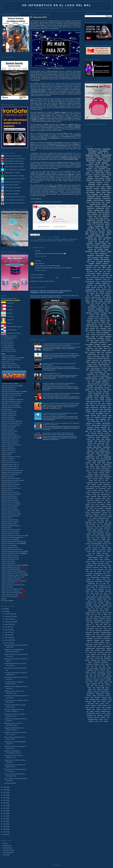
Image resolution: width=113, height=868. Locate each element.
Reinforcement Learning (105, 587)
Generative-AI (90, 187)
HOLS (109, 538)
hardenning (94, 706)
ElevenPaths (91, 161)
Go (102, 457)
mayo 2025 (8, 632)
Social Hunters (12, 427)
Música (99, 196)
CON (89, 222)
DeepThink (108, 534)
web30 (109, 467)
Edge (101, 410)
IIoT (104, 644)
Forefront (97, 396)
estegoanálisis (97, 394)
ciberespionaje (99, 226)
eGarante (108, 504)
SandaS (91, 481)
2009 (5, 827)
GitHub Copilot (95, 421)
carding (91, 465)
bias (87, 370)
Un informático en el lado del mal (57, 5)
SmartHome (106, 273)
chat (87, 331)
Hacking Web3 (12, 413)
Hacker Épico (11, 563)
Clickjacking (103, 419)
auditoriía (108, 696)
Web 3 (94, 690)
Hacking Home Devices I (15, 401)
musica (101, 609)
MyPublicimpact (7, 848)
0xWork (110, 613)
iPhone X (90, 609)
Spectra (90, 177)
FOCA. (98, 635)
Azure (108, 285)
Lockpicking (98, 579)
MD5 (105, 656)
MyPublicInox (89, 664)
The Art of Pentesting (13, 405)
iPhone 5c (103, 607)
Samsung (89, 447)
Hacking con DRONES (14, 504)
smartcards (101, 563)
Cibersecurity (102, 488)
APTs (87, 508)
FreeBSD (93, 637)
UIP (106, 686)
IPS (102, 575)
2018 (5, 803)
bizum (110, 599)
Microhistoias (108, 581)
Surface (88, 593)
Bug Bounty (11, 447)
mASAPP (94, 485)
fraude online (100, 256)
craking (92, 698)
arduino (108, 338)
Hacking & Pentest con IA (15, 392)
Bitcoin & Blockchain (13, 510)
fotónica (88, 526)
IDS (102, 421)
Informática (89, 646)
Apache (107, 224)
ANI (99, 615)
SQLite (109, 390)
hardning (99, 706)
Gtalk (98, 538)
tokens (91, 218)
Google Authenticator (104, 364)
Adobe (88, 417)
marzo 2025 (8, 637)
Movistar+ (102, 291)
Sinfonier (94, 323)
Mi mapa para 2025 (10, 783)
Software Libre (100, 236)
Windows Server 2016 (14, 368)
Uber (94, 554)
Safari (109, 412)
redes (97, 190)
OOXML (99, 273)
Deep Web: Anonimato (14, 526)
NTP (110, 544)
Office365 (109, 352)
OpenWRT (96, 670)
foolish (88, 362)
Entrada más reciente (37, 278)
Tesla (96, 481)
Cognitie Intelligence (96, 512)
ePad (87, 700)
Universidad (105, 177)
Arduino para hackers (14, 360)
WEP (101, 595)
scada (103, 356)
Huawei (96, 644)
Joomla (101, 337)
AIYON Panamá (9, 330)
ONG (89, 382)
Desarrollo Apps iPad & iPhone (16, 571)
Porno (98, 459)
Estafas (109, 187)
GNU (109, 429)
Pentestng (95, 585)
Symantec (97, 593)
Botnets (94, 287)
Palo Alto (102, 546)
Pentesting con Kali (14, 358)
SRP (103, 676)
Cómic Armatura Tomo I (14, 488)
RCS (97, 587)
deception (102, 504)
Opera (104, 390)
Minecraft (104, 660)
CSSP (88, 627)
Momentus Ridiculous (103, 358)
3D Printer (105, 362)
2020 (5, 798)
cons (107, 236)
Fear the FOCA (8, 340)
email (93, 439)
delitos (87, 467)
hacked (107, 256)
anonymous (91, 437)
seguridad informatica (93, 719)
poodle (104, 713)
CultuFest (35, 121)
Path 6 (107, 520)
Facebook (92, 183)
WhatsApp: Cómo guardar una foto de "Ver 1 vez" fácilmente (60, 354)
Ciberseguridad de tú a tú (15, 423)
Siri (99, 323)
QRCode (95, 548)
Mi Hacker (68, 173)
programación (91, 220)
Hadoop (90, 445)
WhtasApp (90, 692)
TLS (108, 461)
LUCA (106, 183)
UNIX (99, 481)
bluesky (87, 698)
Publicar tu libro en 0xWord (9, 298)
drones (89, 356)
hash (98, 562)
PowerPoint (89, 548)
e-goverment (99, 299)
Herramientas (100, 208)
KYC (86, 652)
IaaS (88, 577)
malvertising (104, 506)
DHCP (106, 569)
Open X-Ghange (94, 668)
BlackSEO (104, 315)
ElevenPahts (107, 410)
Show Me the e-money (14, 457)
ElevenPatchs (96, 633)
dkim (103, 354)
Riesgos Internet (12, 486)
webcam (96, 321)
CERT (101, 625)
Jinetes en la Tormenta (14, 445)
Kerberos (90, 494)
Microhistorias (11, 561)
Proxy (98, 281)
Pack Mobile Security (8, 348)
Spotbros (106, 682)
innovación (90, 206)
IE (100, 540)
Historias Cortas (12, 411)
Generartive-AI (107, 637)
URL (109, 686)
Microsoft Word (89, 477)
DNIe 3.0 (101, 491)
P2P (98, 329)
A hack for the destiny (13, 502)
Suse (104, 552)
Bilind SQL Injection (105, 623)
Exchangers (89, 635)
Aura (98, 187)
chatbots (90, 394)
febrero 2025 (9, 640)
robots (105, 279)
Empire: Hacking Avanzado (15, 470)
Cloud (101, 258)
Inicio (57, 278)
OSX (90, 546)
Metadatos (90, 179)
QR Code (95, 479)
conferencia (98, 279)
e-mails (93, 337)
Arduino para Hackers (14, 478)
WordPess (108, 694)
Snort (86, 682)
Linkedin (92, 329)
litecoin (98, 506)
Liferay (98, 654)
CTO (97, 488)
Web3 (109, 192)
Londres (93, 656)
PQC (110, 496)
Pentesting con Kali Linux (15, 549)
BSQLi (100, 386)
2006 (5, 834)
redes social (97, 717)
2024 (5, 787)
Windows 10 (94, 232)
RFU (87, 674)
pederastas (106, 609)
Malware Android (12, 524)
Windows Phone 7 (91, 694)
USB (88, 350)
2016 (5, 808)
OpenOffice (101, 338)
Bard (87, 329)
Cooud (97, 629)
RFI (89, 433)
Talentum (89, 269)
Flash (104, 571)
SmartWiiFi (108, 680)
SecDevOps (91, 392)
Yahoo (88, 335)
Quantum (109, 291)
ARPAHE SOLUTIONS (11, 333)
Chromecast (101, 569)
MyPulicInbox (97, 664)
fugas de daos (91, 704)
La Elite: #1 (11, 459)
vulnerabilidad (89, 565)
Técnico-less (96, 269)
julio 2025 (8, 627)
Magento (97, 475)
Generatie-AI (90, 573)
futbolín (97, 704)
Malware (105, 163)
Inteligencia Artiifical (105, 577)
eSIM (100, 605)
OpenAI (90, 260)
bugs (89, 214)
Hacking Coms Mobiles (14, 579)
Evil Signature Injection (106, 633)
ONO (92, 666)
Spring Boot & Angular (14, 484)
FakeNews (94, 301)
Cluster (9, 528)
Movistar (105, 204)
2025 (5, 611)
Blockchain (106, 196)
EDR (93, 536)
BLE (110, 362)
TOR (109, 287)
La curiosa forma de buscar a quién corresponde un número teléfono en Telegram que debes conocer (60, 414)
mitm (101, 194)
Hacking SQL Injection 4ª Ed (15, 575)
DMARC (95, 491)
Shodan (91, 242)
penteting (94, 563)
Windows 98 (96, 692)
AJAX (96, 615)
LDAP (100, 271)
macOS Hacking (12, 508)
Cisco (95, 443)
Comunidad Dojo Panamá (11, 327)
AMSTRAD (109, 378)
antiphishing (107, 360)
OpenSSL (95, 412)
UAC (103, 269)
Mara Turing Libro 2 (13, 441)
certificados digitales (95, 370)
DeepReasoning (90, 457)
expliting (94, 702)
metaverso (103, 265)
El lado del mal (40, 144)
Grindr (102, 641)
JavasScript (98, 650)
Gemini (107, 258)
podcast (108, 234)
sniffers (90, 346)
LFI (108, 421)
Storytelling (10, 417)
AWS (110, 416)
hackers (108, 165)
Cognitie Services (90, 629)
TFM (101, 593)
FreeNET (109, 571)
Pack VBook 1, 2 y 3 (8, 362)
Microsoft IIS (91, 520)
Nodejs (99, 496)
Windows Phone (106, 425)
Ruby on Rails (103, 412)
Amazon (98, 263)
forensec (109, 702)
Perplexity (89, 321)
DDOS (107, 394)
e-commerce (96, 356)
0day (92, 341)
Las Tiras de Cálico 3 (14, 403)
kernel (109, 370)
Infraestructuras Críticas (14, 514)
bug (89, 194)
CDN (89, 532)
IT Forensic (7, 316)
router (96, 528)
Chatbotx (104, 627)
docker (97, 265)
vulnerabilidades (96, 350)
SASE (87, 676)
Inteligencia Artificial (92, 155)
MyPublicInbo (97, 662)
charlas (64, 239)
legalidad (97, 295)
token (94, 275)
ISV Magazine (108, 575)
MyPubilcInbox (108, 477)
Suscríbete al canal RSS (12, 194)
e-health (102, 400)
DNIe (95, 364)
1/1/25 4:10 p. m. (41, 256)
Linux (96, 169)
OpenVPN (105, 496)
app (110, 368)
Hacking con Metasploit (14, 494)
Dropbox (104, 429)
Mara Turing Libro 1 (13, 443)
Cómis (101, 629)
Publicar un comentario (37, 275)
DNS (104, 230)
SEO (102, 317)
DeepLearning (92, 311)
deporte (92, 467)
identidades (108, 708)
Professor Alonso (8, 342)
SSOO (92, 591)
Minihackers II (12, 388)
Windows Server (99, 210)
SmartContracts (105, 246)
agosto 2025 (8, 624)
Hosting (97, 516)
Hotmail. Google (89, 644)
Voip (106, 305)
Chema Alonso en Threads (10, 173)
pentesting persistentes (93, 611)
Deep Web (102, 319)
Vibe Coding (105, 554)
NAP (97, 583)
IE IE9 (96, 218)
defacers (96, 560)
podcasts (90, 230)
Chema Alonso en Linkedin (10, 191)
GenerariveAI (100, 637)
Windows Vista (106, 206)
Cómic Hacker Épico (13, 532)
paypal (98, 467)
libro (95, 238)
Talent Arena (37, 127)
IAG (107, 492)
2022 (5, 792)
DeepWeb (90, 396)
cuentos (104, 370)
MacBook (88, 412)
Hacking (90, 149)
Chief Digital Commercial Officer (62, 147)
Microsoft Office (92, 338)
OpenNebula (90, 670)
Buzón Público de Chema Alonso (14, 161)
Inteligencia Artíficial (90, 648)
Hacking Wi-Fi (11, 449)
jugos (93, 710)
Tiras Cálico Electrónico (15, 472)
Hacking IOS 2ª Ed (13, 547)
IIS (108, 240)
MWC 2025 (55, 120)
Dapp (94, 534)
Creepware (89, 534)
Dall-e (87, 571)
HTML (108, 321)
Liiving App (104, 654)
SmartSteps (101, 591)
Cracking (102, 242)
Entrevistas (97, 181)
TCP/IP (88, 425)
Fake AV (108, 536)
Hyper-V (89, 540)
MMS (88, 658)
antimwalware (92, 599)
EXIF (91, 571)
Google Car (88, 514)
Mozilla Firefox (95, 327)
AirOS (91, 617)
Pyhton (95, 522)
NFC (103, 352)
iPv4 (89, 258)
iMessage (90, 451)
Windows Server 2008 (92, 435)
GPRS (100, 238)
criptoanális (97, 698)
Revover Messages (101, 674)
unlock (97, 721)
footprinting (108, 299)
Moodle (96, 477)
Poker (107, 546)
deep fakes (90, 427)
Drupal (98, 457)
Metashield (108, 337)
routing (101, 528)
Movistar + (102, 232)
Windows (89, 169)
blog (45, 239)
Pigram (92, 498)
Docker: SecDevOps (13, 492)
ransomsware (90, 528)
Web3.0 (94, 502)
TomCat (105, 593)
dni (102, 524)
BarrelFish (97, 623)
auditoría (97, 188)
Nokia (104, 583)
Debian (103, 341)
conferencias (73, 239)
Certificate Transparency (98, 532)
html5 (99, 416)
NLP (101, 583)
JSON (108, 540)
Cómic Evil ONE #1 (13, 482)
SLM (98, 406)
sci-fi (96, 386)
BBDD (98, 510)
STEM (87, 678)
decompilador (89, 605)
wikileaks (103, 321)
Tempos (97, 177)
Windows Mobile (96, 425)
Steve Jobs (99, 392)
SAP (86, 550)
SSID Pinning (108, 676)
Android (107, 171)
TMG (99, 684)
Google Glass (104, 514)
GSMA (91, 404)
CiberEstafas (11, 433)
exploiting (91, 236)
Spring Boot (11, 476)
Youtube (90, 216)
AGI (92, 615)
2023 (5, 790)
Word (87, 599)
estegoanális (105, 605)
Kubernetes (11, 429)
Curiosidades (35, 241)
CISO (105, 386)
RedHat (93, 406)
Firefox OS (108, 635)
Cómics (99, 184)
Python (103, 188)
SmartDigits (96, 680)
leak (97, 254)
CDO (109, 303)
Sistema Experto (107, 678)
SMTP (107, 445)
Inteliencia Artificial (106, 646)
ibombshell (104, 427)
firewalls (88, 506)
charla (103, 323)
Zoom (92, 504)
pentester (98, 303)
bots (97, 293)
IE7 (105, 421)
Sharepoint (103, 406)
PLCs (110, 431)
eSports (88, 562)
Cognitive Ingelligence (105, 471)
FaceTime (107, 491)
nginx (98, 526)
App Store (104, 417)
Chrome (89, 267)
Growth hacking (95, 492)
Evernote (99, 571)
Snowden (91, 682)
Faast (93, 262)
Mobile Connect (105, 396)
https (96, 271)
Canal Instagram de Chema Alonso (15, 203)
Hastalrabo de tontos (93, 366)
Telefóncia (107, 684)
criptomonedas (92, 212)
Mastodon (89, 423)
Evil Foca (100, 287)
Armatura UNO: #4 (13, 463)
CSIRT (105, 625)
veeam (101, 721)
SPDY (99, 676)
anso (36, 251)
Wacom (108, 688)
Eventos (43, 241)
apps (95, 285)
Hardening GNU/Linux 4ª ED (16, 551)
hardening (89, 165)
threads (93, 613)
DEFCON (94, 380)
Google (98, 157)
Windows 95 (92, 524)
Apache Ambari (97, 617)
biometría (108, 269)
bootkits (96, 483)
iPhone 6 (103, 562)
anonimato (90, 285)
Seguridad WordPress (14, 516)
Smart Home (96, 376)
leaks (109, 408)
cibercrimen (91, 208)
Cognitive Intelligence (94, 198)
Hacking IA (11, 384)
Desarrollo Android (13, 555)
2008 (5, 829)
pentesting (92, 153)
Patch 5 (108, 670)
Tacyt (109, 267)
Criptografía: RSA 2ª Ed (14, 553)
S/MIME (107, 479)
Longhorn (104, 579)
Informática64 (89, 344)
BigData (89, 200)
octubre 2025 (9, 619)
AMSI (99, 566)
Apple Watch (108, 508)
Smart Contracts (95, 368)
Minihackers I (12, 390)
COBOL (87, 569)
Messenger (102, 374)
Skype (88, 368)
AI (105, 153)
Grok (110, 514)
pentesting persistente (91, 378)
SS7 (90, 550)
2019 (5, 800)
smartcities (90, 441)
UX (103, 481)
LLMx (88, 654)
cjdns (95, 603)
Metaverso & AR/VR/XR (14, 407)
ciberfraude (107, 601)
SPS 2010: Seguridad (13, 591)
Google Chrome (95, 234)
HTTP (95, 267)
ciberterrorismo (94, 408)
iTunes (103, 708)
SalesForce (95, 550)
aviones (106, 558)
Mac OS (92, 658)
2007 (5, 832)
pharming (102, 611)
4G (109, 427)
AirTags (109, 566)
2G (88, 469)
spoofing (100, 250)
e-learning (107, 560)
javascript (95, 258)
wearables (99, 613)
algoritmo (103, 449)
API (105, 325)
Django (88, 536)
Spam (104, 192)
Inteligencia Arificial (95, 577)
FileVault (103, 635)
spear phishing (99, 372)
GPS (96, 242)
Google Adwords (106, 638)
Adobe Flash (102, 441)
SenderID (94, 433)
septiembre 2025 (10, 622)
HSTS (107, 443)
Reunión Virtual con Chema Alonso (15, 159)
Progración (94, 672)
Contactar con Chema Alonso (13, 156)
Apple (88, 173)
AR (102, 615)
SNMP (104, 498)
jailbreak (96, 252)
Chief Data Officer (36, 147)
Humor (99, 161)
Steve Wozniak (106, 423)
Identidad (102, 169)
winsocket (106, 721)
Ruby (105, 348)
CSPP (108, 356)
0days (93, 453)
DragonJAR (7, 303)
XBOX (87, 337)
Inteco (99, 646)
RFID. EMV (109, 672)
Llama (109, 289)
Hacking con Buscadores (14, 585)
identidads (89, 710)
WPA (87, 524)
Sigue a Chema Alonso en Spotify (14, 176)
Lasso (104, 516)
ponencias (98, 713)
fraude (108, 202)
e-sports (107, 414)
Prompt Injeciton (101, 672)
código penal (108, 603)
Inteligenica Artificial (100, 648)
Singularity (99, 552)
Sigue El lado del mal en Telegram (13, 164)
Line (93, 579)
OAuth (89, 376)
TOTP (92, 299)
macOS (106, 309)
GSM (109, 325)
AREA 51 (7, 323)
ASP (94, 469)
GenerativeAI (105, 190)
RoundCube (101, 589)
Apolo (101, 567)
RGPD (91, 674)
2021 (5, 795)
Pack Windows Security (9, 350)
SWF (95, 678)
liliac (97, 609)
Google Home (106, 380)
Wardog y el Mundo (13, 557)
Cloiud (109, 627)
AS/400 (106, 615)
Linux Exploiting (12, 545)
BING (108, 220)
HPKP (105, 573)
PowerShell (106, 198)
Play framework (102, 585)
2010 (5, 824)
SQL (110, 522)
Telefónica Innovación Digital (39, 140)
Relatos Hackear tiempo (14, 437)
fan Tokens (90, 271)
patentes (108, 439)
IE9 (92, 390)
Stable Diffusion (97, 447)
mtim (109, 710)
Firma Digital (94, 342)
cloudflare (90, 319)
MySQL (104, 244)
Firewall (104, 289)
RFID (104, 404)
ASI (110, 615)
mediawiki (105, 710)
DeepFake (92, 631)
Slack (96, 591)
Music (98, 445)
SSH (110, 348)
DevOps (108, 341)
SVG (91, 678)
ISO (107, 644)
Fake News (105, 275)
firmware (104, 702)
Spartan (101, 682)
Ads (92, 417)
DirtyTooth (92, 352)
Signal (94, 552)
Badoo (92, 623)
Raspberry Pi (11, 453)
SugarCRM (94, 684)
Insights (95, 646)
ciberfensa (100, 601)
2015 (5, 811)
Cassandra (93, 627)
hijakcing (105, 706)
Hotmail (93, 335)
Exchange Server (106, 331)
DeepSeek (101, 311)
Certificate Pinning (91, 429)
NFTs (92, 295)
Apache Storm (89, 619)
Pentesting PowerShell (14, 530)
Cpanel (107, 532)
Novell (93, 459)
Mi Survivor (77, 173)
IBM (88, 327)
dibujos (102, 293)
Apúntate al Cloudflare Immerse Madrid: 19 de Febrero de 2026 (61, 403)
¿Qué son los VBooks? (9, 356)
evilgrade (93, 562)
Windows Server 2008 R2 (104, 597)
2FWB (98, 453)
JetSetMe (109, 650)
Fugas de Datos (96, 297)
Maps (99, 494)
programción (100, 715)
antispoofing (90, 483)
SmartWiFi (103, 329)
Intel (96, 404)
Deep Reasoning (99, 388)
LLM (93, 173)
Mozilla (101, 477)
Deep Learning (96, 202)
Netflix (108, 374)
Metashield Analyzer (97, 544)
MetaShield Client (105, 475)
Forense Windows (12, 597)
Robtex (109, 548)
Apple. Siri (109, 619)
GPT (104, 240)
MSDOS (99, 431)
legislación (89, 313)
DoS (89, 421)
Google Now (97, 641)
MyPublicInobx (92, 583)
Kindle (95, 652)
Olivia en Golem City (15, 395)
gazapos (102, 704)
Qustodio (93, 587)
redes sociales (92, 240)
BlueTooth (107, 262)
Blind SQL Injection (104, 212)
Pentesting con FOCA (14, 543)
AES (110, 506)
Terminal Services (106, 281)
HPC (88, 642)
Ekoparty (7, 313)
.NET (100, 240)
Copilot (109, 488)
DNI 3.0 (106, 629)
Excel (99, 275)
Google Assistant (98, 573)
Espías (97, 536)
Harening (102, 642)
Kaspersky (90, 542)
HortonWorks (89, 575)
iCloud (109, 483)
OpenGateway (34, 155)
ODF (103, 297)
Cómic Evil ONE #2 (14, 474)
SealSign (102, 398)
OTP (101, 366)
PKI (94, 423)
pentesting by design (105, 712)
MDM (95, 494)
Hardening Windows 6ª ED (14, 581)
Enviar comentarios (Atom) (46, 281)
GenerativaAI (90, 638)
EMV (110, 512)
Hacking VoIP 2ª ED (13, 559)
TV (89, 414)
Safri (98, 678)
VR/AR (107, 317)
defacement (107, 465)
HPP (87, 516)
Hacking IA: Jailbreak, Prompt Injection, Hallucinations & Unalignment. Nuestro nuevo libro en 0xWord (51, 292)
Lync (102, 656)
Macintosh (100, 542)
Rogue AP (101, 479)
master (96, 451)
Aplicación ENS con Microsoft (16, 577)
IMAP (94, 575)
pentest (97, 165)
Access (91, 508)
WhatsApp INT (12, 419)
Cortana (90, 491)
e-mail (108, 181)
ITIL (111, 644)
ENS (94, 346)
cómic (96, 319)
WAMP (103, 688)
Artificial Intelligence (101, 167)
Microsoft (89, 188)
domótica (97, 427)
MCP (109, 579)
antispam (97, 344)
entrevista (93, 416)
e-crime (92, 254)
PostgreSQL (89, 522)
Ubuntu (90, 250)
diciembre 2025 (9, 614)
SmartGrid (102, 680)
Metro (99, 660)
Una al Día (10, 587)
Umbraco (90, 688)
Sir (101, 678)
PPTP (103, 445)
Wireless (90, 248)
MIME (109, 656)
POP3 (97, 546)
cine (98, 305)
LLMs (103, 187)
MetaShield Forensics (104, 518)
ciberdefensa (102, 483)
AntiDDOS (97, 417)
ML (88, 333)
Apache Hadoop (106, 469)
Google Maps (107, 457)
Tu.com (77, 153)
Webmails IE (106, 690)
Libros (109, 159)
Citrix (88, 262)
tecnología (101, 378)
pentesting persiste (91, 713)
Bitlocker (88, 471)
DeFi (100, 380)
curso (108, 323)
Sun (101, 360)
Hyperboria (95, 540)
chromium (95, 601)
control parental (105, 384)
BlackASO (100, 530)
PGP (96, 348)
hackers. (107, 704)
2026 (5, 609)
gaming (98, 289)
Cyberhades (6, 855)
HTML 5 (102, 492)
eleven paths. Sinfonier (94, 700)
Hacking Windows (12, 498)
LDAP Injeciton (108, 652)
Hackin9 (91, 516)
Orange (98, 520)
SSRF (108, 498)
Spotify (109, 335)
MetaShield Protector (91, 291)
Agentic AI (104, 566)
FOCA (109, 175)
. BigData (104, 613)
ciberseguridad (106, 155)
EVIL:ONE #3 (12, 451)
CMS (97, 419)
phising (107, 611)
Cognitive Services (95, 204)
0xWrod (88, 615)
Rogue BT (95, 589)
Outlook (96, 398)
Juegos (91, 226)
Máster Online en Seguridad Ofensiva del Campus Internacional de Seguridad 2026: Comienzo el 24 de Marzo (61, 394)
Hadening (97, 642)
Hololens (107, 642)
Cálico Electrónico (8, 344)
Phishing (97, 206)
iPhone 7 (109, 607)
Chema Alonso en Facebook (13, 188)
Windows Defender (105, 692)
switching (89, 530)
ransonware (90, 717)
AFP (95, 566)
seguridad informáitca (95, 487)
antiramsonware (101, 696)
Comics (90, 171)
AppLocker (96, 619)
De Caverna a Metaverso (15, 421)
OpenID (109, 668)
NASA (102, 664)
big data (107, 194)
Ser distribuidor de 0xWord (9, 336)
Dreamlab (7, 310)
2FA (100, 214)
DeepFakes (106, 216)
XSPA (97, 449)
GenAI (108, 169)
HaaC (87, 431)
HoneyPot (102, 473)
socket (106, 719)
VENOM (98, 688)
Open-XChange (103, 668)
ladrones (93, 506)
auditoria (105, 599)
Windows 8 (89, 252)
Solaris (96, 682)
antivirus (104, 344)
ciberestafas (102, 285)
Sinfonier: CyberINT (13, 522)
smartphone (91, 283)
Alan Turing (88, 567)
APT (105, 271)
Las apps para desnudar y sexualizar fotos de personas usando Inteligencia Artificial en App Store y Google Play (61, 345)
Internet (108, 173)
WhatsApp (92, 184)
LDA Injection (100, 652)
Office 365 (95, 360)
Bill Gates (108, 453)
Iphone (91, 167)
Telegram (92, 263)
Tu (90, 595)
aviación (101, 558)
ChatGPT (100, 183)
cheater (89, 601)
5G (91, 469)
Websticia (106, 392)
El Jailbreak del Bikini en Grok (51, 373)
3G (97, 337)
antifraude (108, 556)
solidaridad (88, 613)
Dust (108, 319)
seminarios (104, 487)
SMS (103, 234)
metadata (98, 244)
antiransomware (105, 376)
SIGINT (95, 676)
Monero (88, 496)
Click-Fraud (101, 443)
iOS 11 (110, 706)
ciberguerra (91, 256)
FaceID (90, 473)
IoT (95, 230)
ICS (91, 431)
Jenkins (103, 650)
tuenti (88, 341)
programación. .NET (91, 715)
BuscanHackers (90, 488)
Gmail (107, 228)
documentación (92, 307)
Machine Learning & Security (16, 480)
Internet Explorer (98, 200)
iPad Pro (98, 708)
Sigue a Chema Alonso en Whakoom (15, 170)
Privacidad (90, 157)
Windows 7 (106, 214)
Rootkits (99, 423)
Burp (110, 567)
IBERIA (100, 644)
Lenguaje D (93, 654)
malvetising (99, 710)
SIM (93, 382)
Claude (98, 331)
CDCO (97, 471)
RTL (100, 548)
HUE (108, 573)
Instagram (93, 305)
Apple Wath (102, 619)
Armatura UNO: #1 (13, 469)
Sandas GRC (90, 500)
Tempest (108, 398)
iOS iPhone (92, 708)
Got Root (10, 518)
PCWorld (96, 260)
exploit (89, 224)
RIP (95, 674)
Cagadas (103, 510)
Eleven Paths (100, 173)
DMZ (109, 419)
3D (103, 394)
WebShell (99, 690)
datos (107, 311)
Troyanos (105, 263)
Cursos (91, 163)
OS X (100, 390)
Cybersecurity (90, 374)
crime (98, 524)
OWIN (104, 666)
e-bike (101, 560)
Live (91, 518)
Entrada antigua (76, 278)
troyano (101, 325)
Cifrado (90, 210)
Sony (102, 500)
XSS (99, 216)
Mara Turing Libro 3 (13, 439)
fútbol (108, 449)
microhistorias (105, 260)
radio (110, 265)
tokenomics (100, 224)
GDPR (99, 352)
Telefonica (88, 463)
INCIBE (99, 575)
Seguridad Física (98, 222)
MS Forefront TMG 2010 (14, 593)
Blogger (104, 350)
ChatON (99, 627)
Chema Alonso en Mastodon (11, 182)
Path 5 (101, 348)
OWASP (105, 431)
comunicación (101, 603)
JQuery (92, 650)
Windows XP (103, 254)
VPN (102, 305)
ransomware (108, 301)
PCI (93, 546)
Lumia (98, 656)
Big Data (10, 409)
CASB (97, 625)
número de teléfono (106, 526)
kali (95, 250)
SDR (106, 522)
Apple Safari (95, 410)
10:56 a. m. (57, 237)
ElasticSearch (89, 633)
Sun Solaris (104, 368)
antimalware (107, 238)
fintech (99, 702)
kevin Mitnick (103, 408)
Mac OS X (106, 248)
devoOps (95, 605)
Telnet (88, 686)
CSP (109, 625)
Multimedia (89, 398)
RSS (89, 323)
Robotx (109, 674)
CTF (91, 569)
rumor (108, 717)
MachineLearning (90, 581)
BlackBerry (91, 455)
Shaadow (109, 550)
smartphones (107, 528)
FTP (103, 402)
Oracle (106, 250)
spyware (88, 410)
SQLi (102, 327)
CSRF (106, 372)
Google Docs (90, 641)
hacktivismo (99, 309)
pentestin (100, 485)
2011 (5, 821)
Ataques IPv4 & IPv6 (13, 366)
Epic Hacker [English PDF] (15, 538)
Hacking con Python (13, 534)
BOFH (102, 453)
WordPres (89, 696)
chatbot (101, 301)
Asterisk (106, 567)
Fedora (88, 538)
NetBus (107, 664)
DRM (110, 569)
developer (88, 275)
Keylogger (89, 579)
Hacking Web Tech (13, 520)
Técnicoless (89, 265)
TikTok (87, 400)
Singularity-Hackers (9, 850)
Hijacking (98, 283)
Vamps (89, 502)
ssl (109, 279)
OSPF (96, 666)
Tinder (94, 463)
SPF (99, 354)
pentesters (97, 313)
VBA (94, 688)
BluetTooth (89, 625)
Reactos (104, 548)
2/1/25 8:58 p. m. (41, 270)
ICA (94, 445)
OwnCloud (103, 670)
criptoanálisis (90, 386)
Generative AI (101, 220)
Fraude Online (11, 583)
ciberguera (90, 560)
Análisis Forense (12, 496)
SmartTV (103, 252)
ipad (95, 216)
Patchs (102, 520)
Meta (96, 390)
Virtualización (106, 447)
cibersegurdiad (89, 603)
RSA (109, 366)
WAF (89, 449)
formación (107, 161)
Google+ (88, 492)
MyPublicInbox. (105, 662)
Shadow (89, 552)
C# (105, 530)
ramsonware (107, 715)
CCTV (108, 530)
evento (98, 439)
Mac (93, 303)
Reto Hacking (100, 179)
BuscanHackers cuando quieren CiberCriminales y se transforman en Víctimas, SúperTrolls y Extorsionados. (58, 434)
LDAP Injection (95, 277)
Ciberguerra (11, 397)
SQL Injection (90, 192)
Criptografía (91, 196)
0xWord (5, 843)
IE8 (101, 516)
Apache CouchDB (106, 617)
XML (105, 502)
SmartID (107, 433)
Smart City (100, 433)
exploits (102, 277)
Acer (88, 617)
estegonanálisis (107, 524)
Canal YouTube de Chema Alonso (14, 200)
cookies (89, 439)
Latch (102, 165)
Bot (93, 471)
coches (96, 400)
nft (102, 295)
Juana (37, 261)
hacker (110, 344)
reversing (104, 313)
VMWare (99, 554)
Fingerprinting (98, 171)
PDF (105, 287)
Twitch (93, 595)
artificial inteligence (93, 558)
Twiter (92, 686)
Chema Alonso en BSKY (10, 185)
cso (101, 465)
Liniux (109, 654)
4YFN (64, 126)
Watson (90, 690)
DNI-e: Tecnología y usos (14, 589)
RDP (105, 366)
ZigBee (94, 696)
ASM (96, 441)
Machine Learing (99, 658)
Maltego (95, 518)
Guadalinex (108, 641)
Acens (96, 508)
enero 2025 (8, 643)
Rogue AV (89, 589)
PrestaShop (98, 498)
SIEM (91, 676)
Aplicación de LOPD (12, 595)
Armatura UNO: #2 (13, 466)
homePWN (97, 607)
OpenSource (89, 348)
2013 (5, 816)
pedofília (92, 712)
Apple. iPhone (90, 621)
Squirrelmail (108, 591)
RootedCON (77, 120)
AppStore (101, 508)
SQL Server (95, 246)
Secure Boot (102, 550)
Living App (99, 262)
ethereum (101, 307)
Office (104, 267)
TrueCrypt (107, 500)
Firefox (98, 228)
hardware (94, 214)
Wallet (104, 463)
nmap (103, 439)
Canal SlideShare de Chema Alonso (15, 197)
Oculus (108, 666)
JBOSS (104, 540)
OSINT (9, 455)
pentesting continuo (104, 451)
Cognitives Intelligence (103, 455)
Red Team (10, 490)
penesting (97, 712)
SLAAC (90, 461)
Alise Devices (95, 567)
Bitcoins (107, 222)
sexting (91, 372)
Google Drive (96, 514)
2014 (5, 813)
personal (60, 241)
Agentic (97, 341)
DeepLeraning (99, 631)
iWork (89, 485)
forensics (92, 331)
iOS (103, 181)
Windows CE (106, 595)
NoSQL (89, 479)
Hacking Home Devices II (15, 394)
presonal (108, 713)
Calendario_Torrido (94, 317)
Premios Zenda (64, 135)
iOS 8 (87, 708)
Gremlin (88, 459)
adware (93, 293)
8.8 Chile (7, 306)
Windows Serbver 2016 (92, 597)
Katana (90, 652)
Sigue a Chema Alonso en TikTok (14, 167)
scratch (88, 453)
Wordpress (90, 244)
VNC (97, 595)
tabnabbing (91, 721)
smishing (101, 719)
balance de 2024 (40, 21)
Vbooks (93, 414)
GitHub (99, 346)
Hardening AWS (12, 415)
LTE (95, 542)
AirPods (98, 469)
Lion (94, 431)
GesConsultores (98, 638)
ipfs (94, 609)
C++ (93, 625)
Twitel (109, 329)
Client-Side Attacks (13, 500)
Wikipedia (100, 502)
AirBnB (95, 530)
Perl (88, 498)
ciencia (97, 504)
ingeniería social (96, 362)
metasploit (95, 194)
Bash (110, 487)
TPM (103, 684)
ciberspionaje (105, 437)
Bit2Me (88, 287)
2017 (5, 806)
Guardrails (103, 538)
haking (92, 607)
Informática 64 (103, 342)
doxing (107, 354)
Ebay (95, 571)
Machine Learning (100, 175)
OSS (100, 666)
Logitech (88, 656)
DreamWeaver (107, 631)
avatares (98, 437)
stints (71, 112)
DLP (99, 429)
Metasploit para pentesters (17, 565)
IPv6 (94, 224)
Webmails (107, 327)
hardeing (88, 706)
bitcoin (107, 210)
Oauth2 (89, 360)
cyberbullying (100, 414)
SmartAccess (89, 680)
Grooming (95, 473)
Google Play (98, 248)
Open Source (104, 218)
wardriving (104, 467)
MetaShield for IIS (99, 581)
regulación (103, 717)
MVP (99, 404)
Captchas (90, 364)
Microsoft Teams (105, 494)
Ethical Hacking (12, 364)
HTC (92, 642)
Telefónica (68, 241)
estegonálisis (104, 700)
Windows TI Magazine (103, 333)
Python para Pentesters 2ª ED (16, 536)
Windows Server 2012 (14, 567)
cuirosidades (104, 698)
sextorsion (104, 416)
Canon (95, 569)
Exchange (102, 536)
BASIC (93, 510)
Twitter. (96, 686)
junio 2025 (8, 630)
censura (97, 465)
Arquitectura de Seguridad (16, 399)
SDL (106, 589)
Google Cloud (91, 358)
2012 (5, 819)
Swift (92, 593)
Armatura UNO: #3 (13, 465)
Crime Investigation (13, 506)
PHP (107, 242)
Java (99, 267)
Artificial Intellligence (99, 621)
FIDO (94, 635)
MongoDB (93, 496)
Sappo (95, 461)
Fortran (88, 637)
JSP (110, 492)
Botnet (104, 303)
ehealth (87, 416)
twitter (98, 192)
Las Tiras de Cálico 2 (14, 425)
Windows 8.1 (106, 382)
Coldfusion (105, 512)
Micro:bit (105, 544)
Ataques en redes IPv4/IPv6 (15, 573)
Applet (89, 510)
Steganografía (102, 461)
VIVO (106, 481)
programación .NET (92, 325)
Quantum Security (13, 386)
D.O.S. (89, 380)
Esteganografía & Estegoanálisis (17, 541)
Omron (87, 668)
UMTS (99, 463)
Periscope (88, 672)
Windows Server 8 (100, 694)
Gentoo (93, 538)
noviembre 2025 (10, 616)
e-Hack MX (7, 320)
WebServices (90, 556)
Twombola (101, 686)
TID (73, 241)
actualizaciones (100, 556)
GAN (97, 374)
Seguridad (98, 382)
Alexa (98, 315)
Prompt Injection (90, 281)
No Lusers (89, 175)
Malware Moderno (13, 435)
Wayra (109, 252)
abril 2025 (8, 635)
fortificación (89, 238)
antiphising (99, 599)
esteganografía (90, 289)
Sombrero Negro (12, 431)
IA (108, 153)
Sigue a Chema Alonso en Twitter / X (15, 179)
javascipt (94, 526)
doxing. (110, 698)
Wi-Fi (93, 449)
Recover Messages (106, 459)
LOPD (88, 303)
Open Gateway (101, 335)
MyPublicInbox (7, 846)
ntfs (88, 712)
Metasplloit (94, 660)
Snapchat (97, 500)
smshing (107, 563)
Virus (92, 400)
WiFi (103, 202)
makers (87, 301)
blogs (99, 230)
